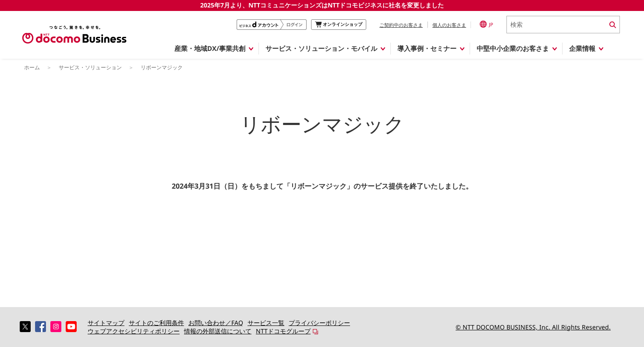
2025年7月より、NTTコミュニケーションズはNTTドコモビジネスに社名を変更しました (322, 5)
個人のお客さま (449, 25)
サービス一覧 (266, 323)
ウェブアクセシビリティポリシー (134, 331)
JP (487, 24)
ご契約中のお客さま (401, 25)
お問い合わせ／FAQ (216, 323)
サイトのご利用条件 (156, 323)
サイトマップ (106, 323)
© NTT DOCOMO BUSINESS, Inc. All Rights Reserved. (533, 327)
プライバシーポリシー (319, 323)
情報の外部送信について (218, 331)
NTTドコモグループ (283, 331)
